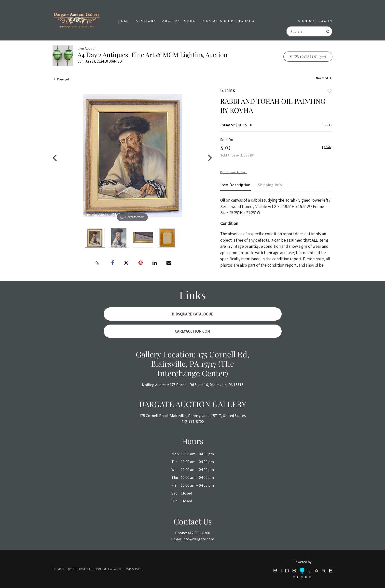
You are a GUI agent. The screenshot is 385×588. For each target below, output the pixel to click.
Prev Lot (62, 79)
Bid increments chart (234, 172)
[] (327, 147)
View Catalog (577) (308, 57)
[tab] (235, 187)
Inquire (327, 124)
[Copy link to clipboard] (98, 263)
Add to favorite (330, 91)
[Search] (305, 31)
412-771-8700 (192, 421)
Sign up (306, 21)
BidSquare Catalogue (192, 314)
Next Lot (324, 78)
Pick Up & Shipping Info (228, 21)
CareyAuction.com (192, 331)
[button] (146, 21)
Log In (325, 21)
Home (124, 21)
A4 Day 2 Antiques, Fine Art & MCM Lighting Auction (153, 55)
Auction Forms (179, 21)
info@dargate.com (198, 539)
